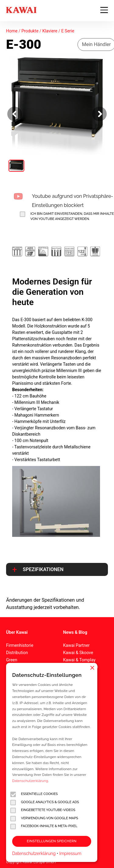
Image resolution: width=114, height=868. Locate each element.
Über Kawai (17, 632)
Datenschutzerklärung (30, 781)
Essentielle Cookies (34, 794)
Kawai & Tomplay (79, 660)
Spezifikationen (43, 569)
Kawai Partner (76, 645)
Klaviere (50, 31)
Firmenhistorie (20, 645)
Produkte (30, 31)
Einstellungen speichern (52, 841)
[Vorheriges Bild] (15, 114)
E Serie (68, 31)
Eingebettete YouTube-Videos (43, 810)
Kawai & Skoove (78, 653)
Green (12, 660)
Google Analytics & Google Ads (45, 802)
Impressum (70, 853)
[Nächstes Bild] (99, 114)
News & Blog (75, 632)
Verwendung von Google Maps (44, 818)
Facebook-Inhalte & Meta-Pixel (44, 826)
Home (12, 31)
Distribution (17, 653)
